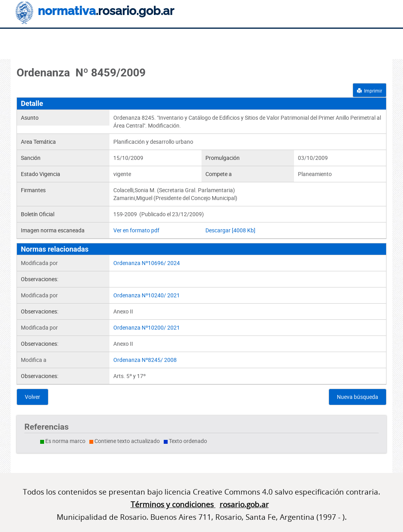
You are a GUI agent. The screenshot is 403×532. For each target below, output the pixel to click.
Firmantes (33, 190)
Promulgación (223, 158)
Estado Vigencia (41, 174)
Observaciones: (40, 279)
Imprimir (370, 91)
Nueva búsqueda (358, 397)
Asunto (30, 118)
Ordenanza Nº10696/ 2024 (147, 263)
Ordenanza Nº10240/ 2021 (147, 295)
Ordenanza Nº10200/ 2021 (147, 327)
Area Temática (38, 142)
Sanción (31, 158)
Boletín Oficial (38, 214)
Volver (32, 397)
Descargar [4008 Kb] (230, 230)
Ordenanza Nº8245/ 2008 (145, 360)
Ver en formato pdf (136, 230)
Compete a (219, 174)
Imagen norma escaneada (53, 230)
